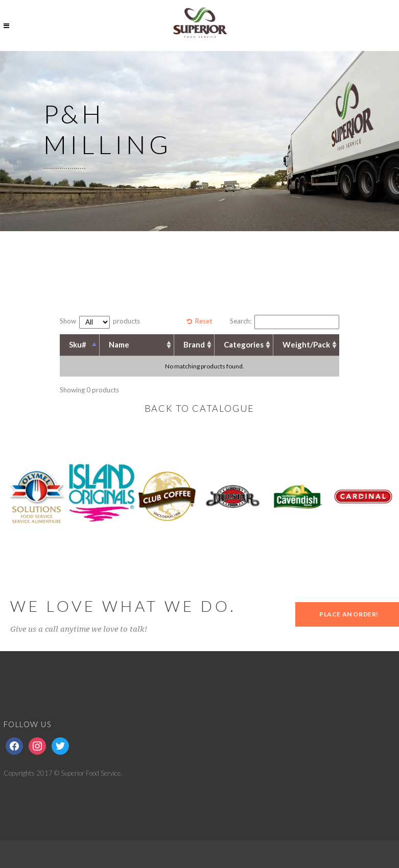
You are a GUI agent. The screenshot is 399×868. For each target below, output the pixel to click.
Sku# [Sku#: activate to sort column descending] (78, 344)
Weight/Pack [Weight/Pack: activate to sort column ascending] (306, 344)
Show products (100, 322)
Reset (204, 321)
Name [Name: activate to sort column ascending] (119, 344)
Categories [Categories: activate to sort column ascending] (244, 344)
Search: (285, 322)
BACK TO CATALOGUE (200, 408)
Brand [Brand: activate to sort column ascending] (194, 344)
